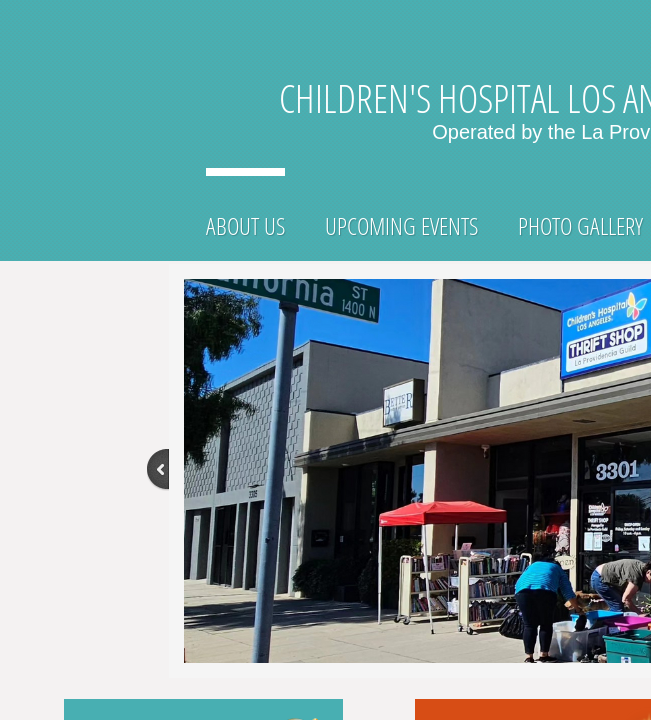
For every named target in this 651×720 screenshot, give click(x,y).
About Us (245, 225)
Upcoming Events (401, 225)
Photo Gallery (580, 225)
